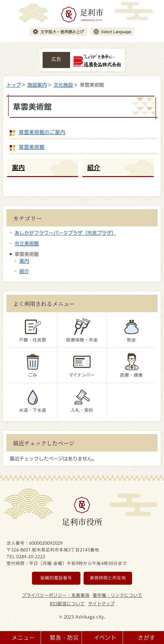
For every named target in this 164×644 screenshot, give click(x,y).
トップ (14, 85)
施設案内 (37, 85)
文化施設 (63, 85)
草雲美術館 (32, 147)
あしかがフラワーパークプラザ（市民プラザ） (65, 233)
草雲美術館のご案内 (42, 132)
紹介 (24, 271)
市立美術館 (27, 243)
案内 (24, 261)
